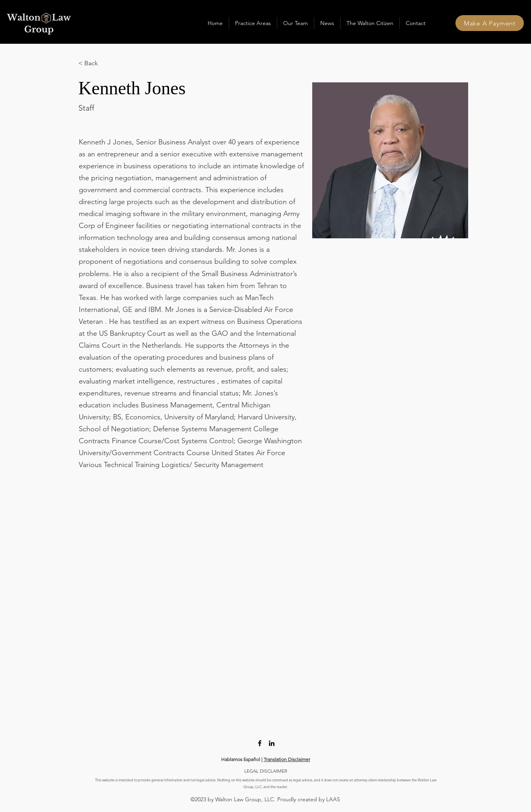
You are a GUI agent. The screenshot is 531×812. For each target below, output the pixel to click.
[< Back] (94, 63)
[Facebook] (260, 743)
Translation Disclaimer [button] (287, 759)
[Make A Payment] (490, 23)
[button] (253, 23)
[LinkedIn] (272, 743)
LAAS (333, 799)
